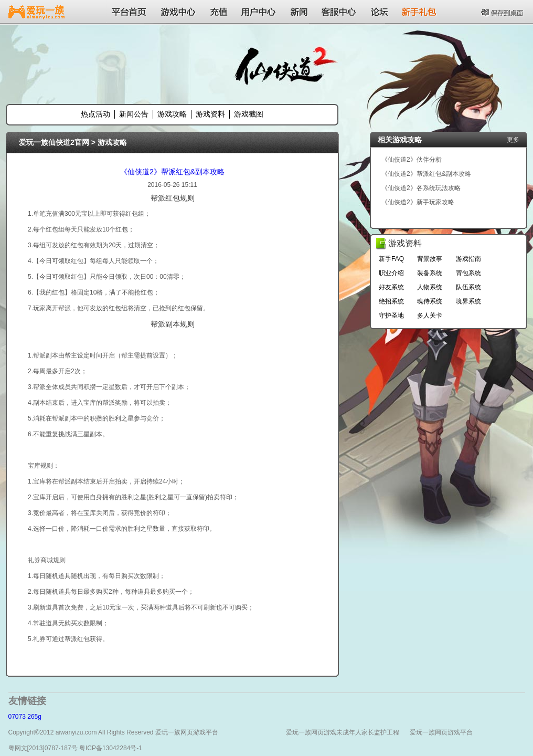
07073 (17, 717)
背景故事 (430, 259)
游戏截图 (249, 114)
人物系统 (430, 287)
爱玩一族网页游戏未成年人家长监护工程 (343, 732)
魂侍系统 (430, 301)
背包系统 (468, 273)
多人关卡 (430, 316)
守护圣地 (391, 316)
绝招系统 (391, 301)
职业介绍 (391, 273)
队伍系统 (468, 287)
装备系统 (430, 273)
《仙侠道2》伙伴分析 (412, 160)
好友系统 (391, 287)
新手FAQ (391, 259)
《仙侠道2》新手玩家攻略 (418, 202)
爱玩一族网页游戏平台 (441, 732)
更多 (513, 140)
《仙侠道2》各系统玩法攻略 (421, 188)
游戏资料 (210, 114)
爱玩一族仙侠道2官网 (54, 142)
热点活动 (95, 114)
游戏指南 (468, 259)
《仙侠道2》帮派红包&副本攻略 (172, 172)
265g (34, 717)
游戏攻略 (172, 114)
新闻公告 (134, 114)
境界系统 (468, 301)
